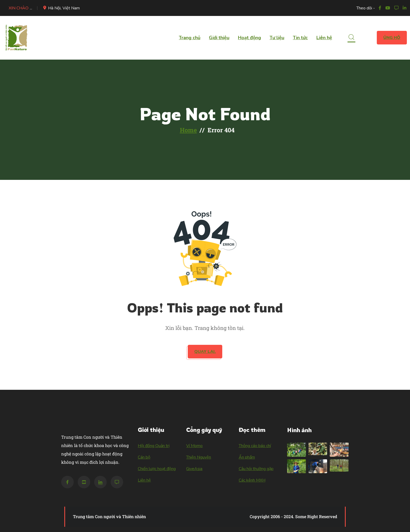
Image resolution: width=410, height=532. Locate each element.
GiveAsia (194, 469)
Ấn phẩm (247, 457)
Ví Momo (194, 446)
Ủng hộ (392, 38)
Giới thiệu (219, 38)
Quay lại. (205, 352)
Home (188, 130)
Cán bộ (144, 457)
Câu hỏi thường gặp (256, 469)
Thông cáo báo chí (255, 446)
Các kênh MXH (252, 480)
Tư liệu (277, 38)
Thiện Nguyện (199, 457)
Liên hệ (324, 38)
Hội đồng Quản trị (154, 446)
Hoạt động (249, 38)
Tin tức (300, 38)
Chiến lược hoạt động (157, 469)
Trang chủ (190, 38)
